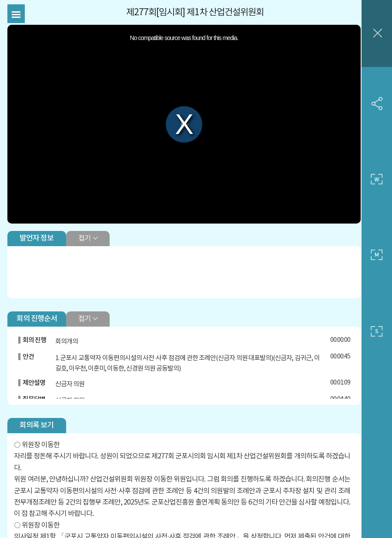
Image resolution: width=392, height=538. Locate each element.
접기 (86, 232)
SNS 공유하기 (377, 104)
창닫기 (377, 33)
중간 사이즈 (377, 255)
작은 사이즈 (377, 331)
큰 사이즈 (377, 179)
